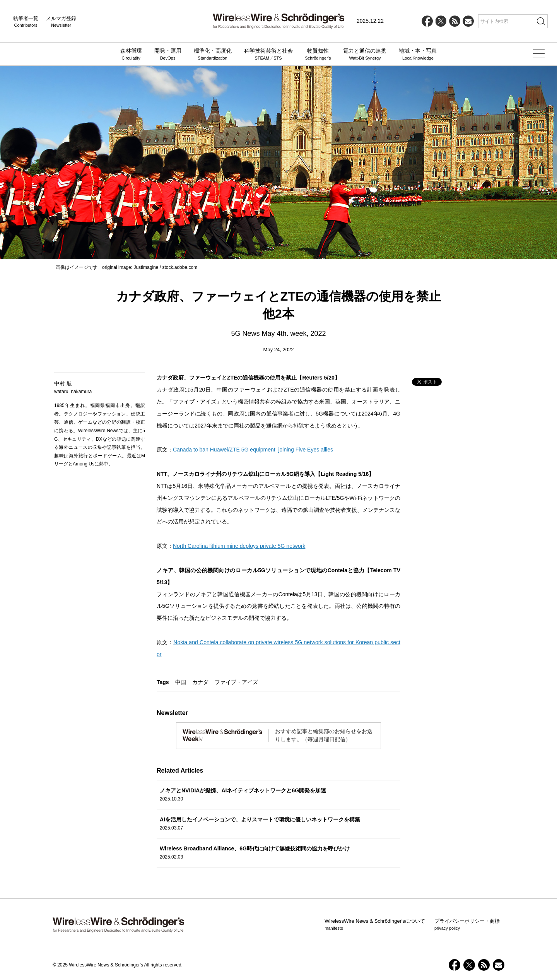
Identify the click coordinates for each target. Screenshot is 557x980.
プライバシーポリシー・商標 (467, 925)
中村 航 (63, 383)
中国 (181, 682)
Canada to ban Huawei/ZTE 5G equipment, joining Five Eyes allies (253, 450)
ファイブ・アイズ (236, 682)
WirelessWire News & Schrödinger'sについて (375, 925)
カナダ (200, 682)
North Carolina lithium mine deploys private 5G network (239, 546)
